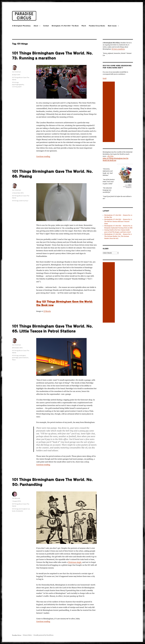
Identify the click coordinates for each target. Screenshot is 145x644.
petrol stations (24, 358)
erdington (22, 355)
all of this (110, 156)
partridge (15, 358)
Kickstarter (20, 511)
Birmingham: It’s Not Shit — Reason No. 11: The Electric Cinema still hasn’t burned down (118, 222)
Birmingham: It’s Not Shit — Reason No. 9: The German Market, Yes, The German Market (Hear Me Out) (118, 236)
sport (20, 87)
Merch (84, 26)
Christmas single (75, 562)
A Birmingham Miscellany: (21, 26)
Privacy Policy (27, 635)
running (15, 87)
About (36, 26)
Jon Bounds (16, 498)
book (14, 511)
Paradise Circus (17, 635)
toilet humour (24, 201)
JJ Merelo (47, 311)
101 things (15, 82)
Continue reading (43, 156)
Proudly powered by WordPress (43, 635)
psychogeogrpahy (18, 85)
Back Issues (112, 26)
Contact (46, 26)
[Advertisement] (109, 112)
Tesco (14, 360)
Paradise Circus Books (97, 26)
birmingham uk (24, 509)
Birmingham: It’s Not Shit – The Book (65, 26)
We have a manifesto (118, 49)
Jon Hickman (17, 72)
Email (105, 78)
